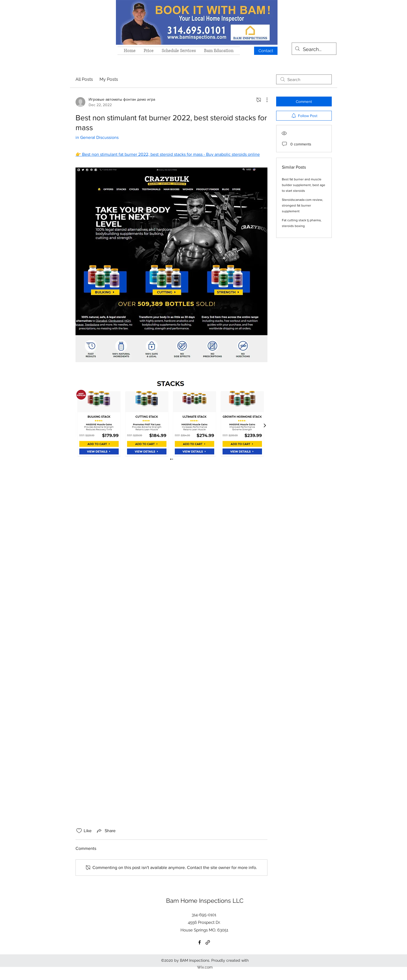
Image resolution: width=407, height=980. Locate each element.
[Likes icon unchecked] (79, 831)
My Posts (109, 79)
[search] (304, 79)
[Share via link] (106, 831)
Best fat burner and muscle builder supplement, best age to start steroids (304, 185)
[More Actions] (264, 100)
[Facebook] (200, 942)
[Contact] (266, 51)
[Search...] (314, 49)
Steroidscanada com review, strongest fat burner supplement (302, 205)
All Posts (84, 79)
